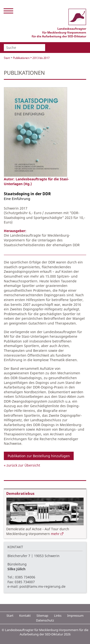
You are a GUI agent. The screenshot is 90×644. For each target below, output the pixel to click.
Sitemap (42, 616)
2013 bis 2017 (41, 58)
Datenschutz (45, 620)
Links (58, 616)
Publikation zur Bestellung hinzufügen (39, 456)
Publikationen (21, 58)
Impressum (75, 616)
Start (7, 58)
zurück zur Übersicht (23, 465)
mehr (55, 534)
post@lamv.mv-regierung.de (42, 586)
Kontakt (25, 616)
